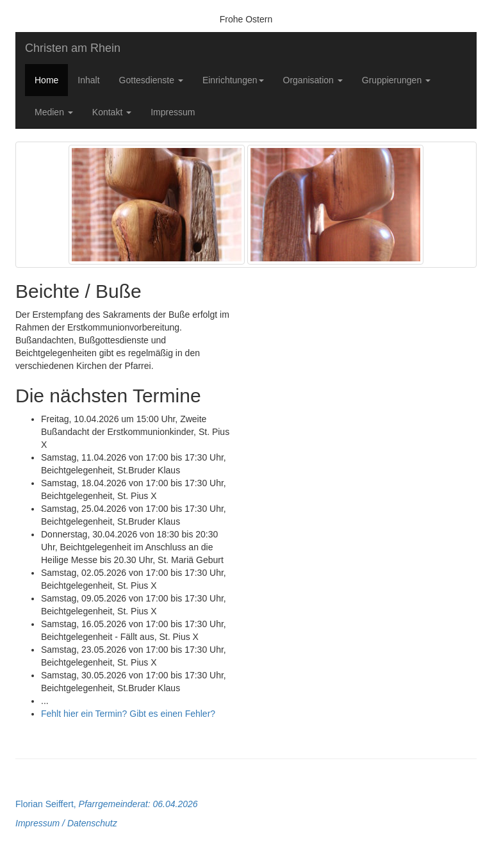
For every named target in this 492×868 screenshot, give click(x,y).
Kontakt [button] (112, 112)
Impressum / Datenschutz (66, 823)
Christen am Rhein (73, 48)
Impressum (173, 112)
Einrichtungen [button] (233, 80)
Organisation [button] (313, 80)
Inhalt (88, 80)
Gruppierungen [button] (396, 80)
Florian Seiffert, (107, 804)
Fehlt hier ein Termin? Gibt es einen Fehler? (128, 714)
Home (46, 80)
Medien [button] (54, 112)
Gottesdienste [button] (151, 80)
